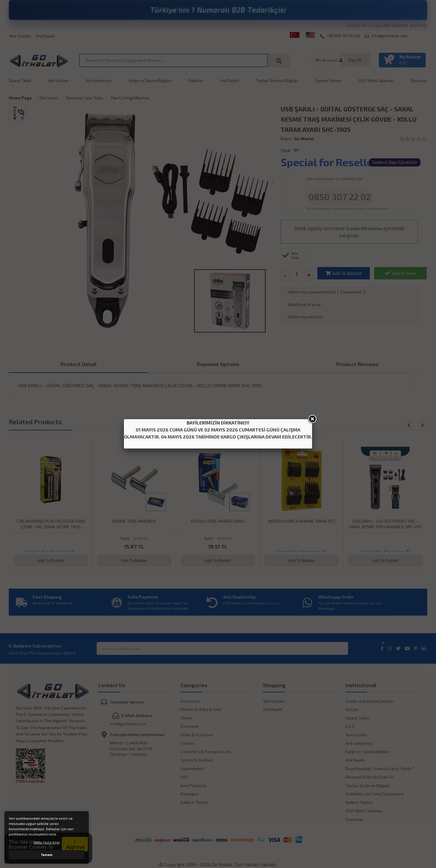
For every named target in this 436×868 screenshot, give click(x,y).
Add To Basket (344, 273)
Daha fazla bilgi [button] (47, 842)
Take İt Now (401, 273)
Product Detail (79, 364)
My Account (327, 60)
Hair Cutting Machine (130, 98)
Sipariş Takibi (20, 81)
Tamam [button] (47, 855)
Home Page (20, 98)
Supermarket (193, 768)
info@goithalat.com (386, 36)
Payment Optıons (218, 364)
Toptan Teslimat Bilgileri (277, 81)
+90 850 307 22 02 (340, 36)
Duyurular (419, 81)
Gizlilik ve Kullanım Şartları (369, 701)
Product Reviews (357, 364)
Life (184, 777)
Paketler (196, 81)
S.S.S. (350, 726)
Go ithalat (304, 139)
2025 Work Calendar (376, 81)
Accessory (190, 701)
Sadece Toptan (328, 81)
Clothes (188, 743)
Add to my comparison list (312, 292)
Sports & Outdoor (197, 760)
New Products (194, 785)
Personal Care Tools (85, 98)
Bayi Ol (355, 60)
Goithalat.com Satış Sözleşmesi (374, 794)
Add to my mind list (306, 317)
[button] (423, 424)
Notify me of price (304, 304)
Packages (190, 794)
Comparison (351, 292)
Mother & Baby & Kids (201, 709)
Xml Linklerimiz (99, 81)
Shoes (186, 718)
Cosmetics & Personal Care (206, 751)
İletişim (352, 709)
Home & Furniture (197, 735)
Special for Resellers (332, 162)
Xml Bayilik (45, 36)
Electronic (49, 98)
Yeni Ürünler (20, 36)
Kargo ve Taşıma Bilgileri (150, 81)
